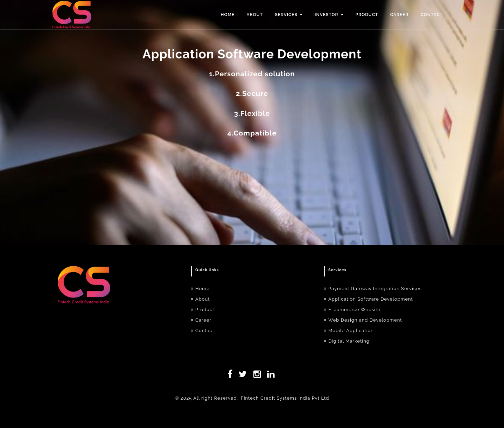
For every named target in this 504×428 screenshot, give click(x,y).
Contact (432, 15)
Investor (326, 15)
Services (286, 15)
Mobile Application (349, 331)
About (255, 15)
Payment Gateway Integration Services (373, 289)
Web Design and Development (363, 320)
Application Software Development (368, 299)
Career (400, 15)
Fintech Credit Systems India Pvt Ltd (285, 398)
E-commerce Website (352, 310)
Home (228, 15)
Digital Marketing (347, 341)
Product (367, 15)
